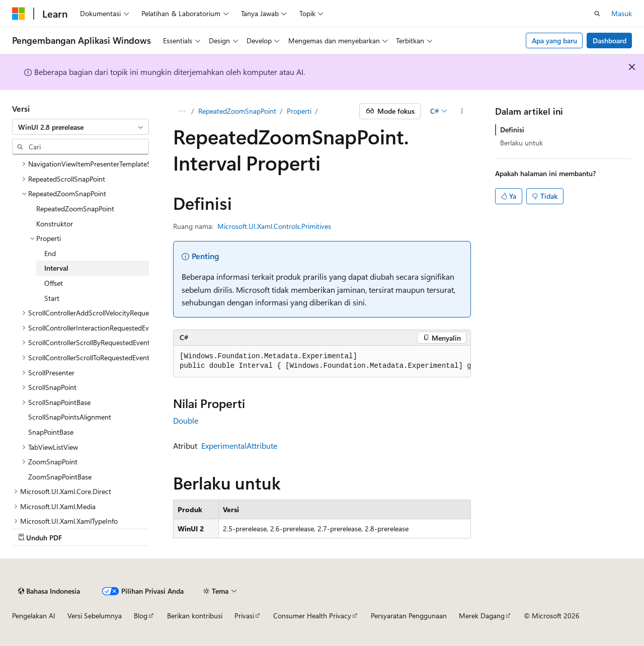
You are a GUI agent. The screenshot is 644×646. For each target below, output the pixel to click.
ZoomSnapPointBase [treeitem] (60, 477)
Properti (299, 111)
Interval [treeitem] (56, 268)
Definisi (512, 130)
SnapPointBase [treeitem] (51, 432)
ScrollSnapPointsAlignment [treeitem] (70, 417)
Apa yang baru (554, 41)
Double (186, 420)
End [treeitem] (50, 253)
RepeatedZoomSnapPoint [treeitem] (75, 209)
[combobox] (80, 127)
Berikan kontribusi (195, 616)
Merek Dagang (482, 616)
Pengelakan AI (34, 616)
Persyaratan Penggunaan (409, 616)
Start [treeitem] (52, 298)
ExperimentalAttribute (239, 446)
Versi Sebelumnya (95, 616)
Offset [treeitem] (54, 283)
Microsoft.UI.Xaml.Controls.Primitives (274, 226)
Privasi (244, 616)
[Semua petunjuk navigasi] (182, 111)
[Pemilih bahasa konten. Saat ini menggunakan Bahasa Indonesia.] (49, 591)
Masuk (622, 13)
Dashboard (610, 41)
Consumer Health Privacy (312, 616)
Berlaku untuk (521, 143)
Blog (141, 616)
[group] (322, 361)
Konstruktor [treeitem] (55, 224)
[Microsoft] (19, 14)
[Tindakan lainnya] (462, 111)
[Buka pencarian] (597, 14)
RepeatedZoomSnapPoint (237, 111)
